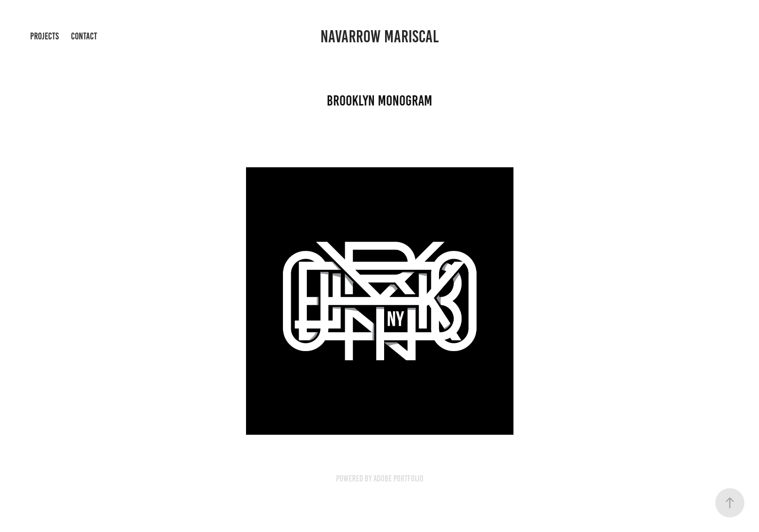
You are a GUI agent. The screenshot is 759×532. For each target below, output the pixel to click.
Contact (84, 36)
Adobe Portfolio (398, 479)
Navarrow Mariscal (379, 36)
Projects (44, 36)
